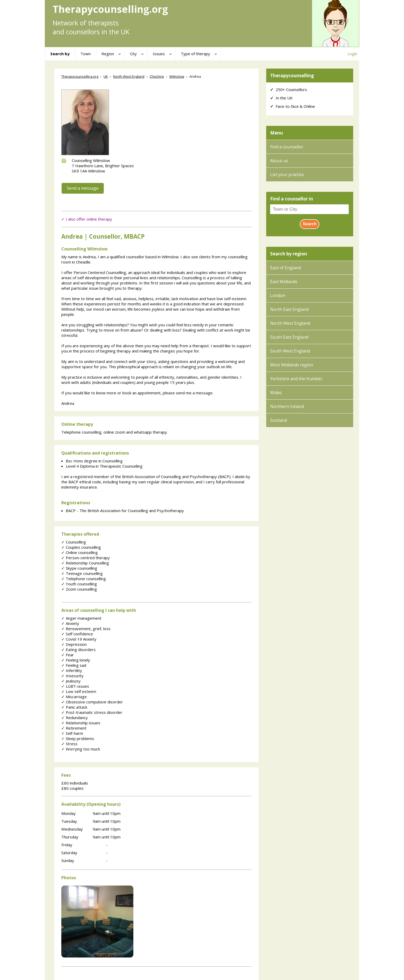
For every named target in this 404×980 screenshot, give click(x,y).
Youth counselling (79, 584)
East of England (285, 268)
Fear (68, 655)
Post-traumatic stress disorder (92, 712)
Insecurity (72, 676)
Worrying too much (81, 749)
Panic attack (74, 707)
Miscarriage (74, 697)
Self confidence (77, 634)
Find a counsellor (287, 147)
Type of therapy (195, 54)
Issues (159, 54)
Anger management (81, 618)
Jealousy (71, 681)
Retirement (74, 728)
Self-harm (72, 733)
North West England (290, 323)
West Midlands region (292, 365)
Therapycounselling (292, 75)
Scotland (279, 420)
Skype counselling (79, 568)
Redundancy (75, 718)
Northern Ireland (287, 406)
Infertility (72, 670)
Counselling (74, 542)
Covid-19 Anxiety (79, 639)
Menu (277, 133)
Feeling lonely (76, 660)
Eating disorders (78, 649)
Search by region (289, 254)
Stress (69, 744)
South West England (290, 351)
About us (279, 161)
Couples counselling (81, 547)
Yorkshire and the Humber (296, 379)
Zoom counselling (79, 589)
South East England (289, 337)
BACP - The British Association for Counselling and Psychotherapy (125, 511)
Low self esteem (79, 691)
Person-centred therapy (86, 558)
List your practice (287, 175)
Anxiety (70, 623)
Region (108, 54)
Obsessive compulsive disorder (92, 702)
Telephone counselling (84, 579)
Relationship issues (81, 723)
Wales (276, 393)
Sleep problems (78, 738)
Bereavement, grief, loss (86, 629)
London (278, 295)
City (133, 54)
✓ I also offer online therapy (87, 219)
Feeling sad (74, 665)
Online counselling (80, 552)
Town (86, 54)
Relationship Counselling (85, 563)
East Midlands (284, 282)
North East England (289, 309)
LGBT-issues (75, 686)
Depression (74, 644)
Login (352, 54)
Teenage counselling (82, 573)
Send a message (83, 188)
